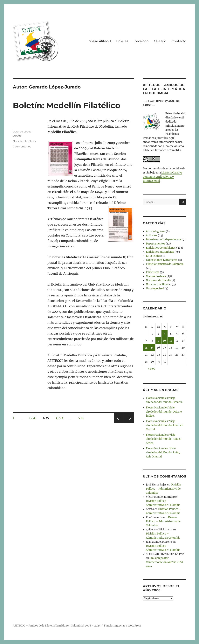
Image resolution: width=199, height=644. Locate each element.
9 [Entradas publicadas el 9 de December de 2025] (158, 341)
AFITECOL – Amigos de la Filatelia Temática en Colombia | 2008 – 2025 (57, 626)
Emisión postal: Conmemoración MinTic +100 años (164, 562)
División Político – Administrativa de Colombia (164, 489)
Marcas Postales (156, 276)
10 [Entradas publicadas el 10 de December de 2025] (165, 341)
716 (83, 418)
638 (61, 418)
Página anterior (119, 423)
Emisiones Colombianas (161, 248)
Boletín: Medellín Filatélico (67, 105)
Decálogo (141, 41)
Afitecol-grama (156, 231)
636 (34, 418)
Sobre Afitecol (100, 41)
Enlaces (122, 41)
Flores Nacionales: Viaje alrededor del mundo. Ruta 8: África (164, 439)
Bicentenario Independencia (163, 240)
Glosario (160, 41)
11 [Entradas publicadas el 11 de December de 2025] (171, 341)
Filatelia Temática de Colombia (165, 264)
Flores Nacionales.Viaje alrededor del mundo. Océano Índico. (164, 412)
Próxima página (129, 423)
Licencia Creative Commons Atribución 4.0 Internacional (162, 177)
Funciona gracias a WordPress (123, 626)
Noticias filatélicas (24, 141)
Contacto (179, 41)
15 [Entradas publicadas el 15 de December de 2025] (152, 348)
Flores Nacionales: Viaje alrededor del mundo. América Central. (165, 425)
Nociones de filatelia (158, 280)
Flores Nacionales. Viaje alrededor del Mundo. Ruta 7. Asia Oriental (164, 453)
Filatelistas (153, 272)
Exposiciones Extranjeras (162, 260)
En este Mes (153, 256)
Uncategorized (155, 289)
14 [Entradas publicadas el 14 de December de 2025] (146, 348)
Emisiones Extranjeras (160, 252)
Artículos (152, 235)
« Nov (151, 369)
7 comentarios (22, 146)
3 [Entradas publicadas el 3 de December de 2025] (165, 334)
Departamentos (156, 244)
